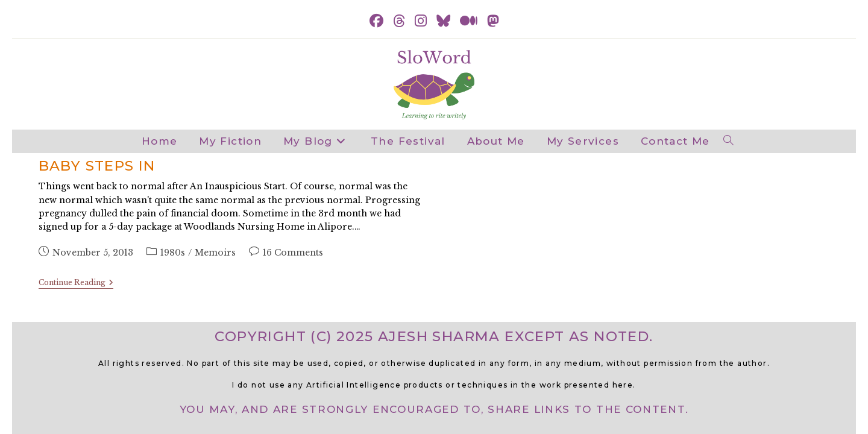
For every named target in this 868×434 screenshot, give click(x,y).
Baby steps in (97, 166)
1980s (173, 253)
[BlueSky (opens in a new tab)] (443, 21)
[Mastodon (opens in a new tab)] (493, 21)
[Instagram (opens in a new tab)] (421, 21)
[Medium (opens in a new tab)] (469, 21)
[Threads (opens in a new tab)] (399, 21)
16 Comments (293, 253)
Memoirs (215, 253)
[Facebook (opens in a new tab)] (376, 21)
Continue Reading (76, 284)
